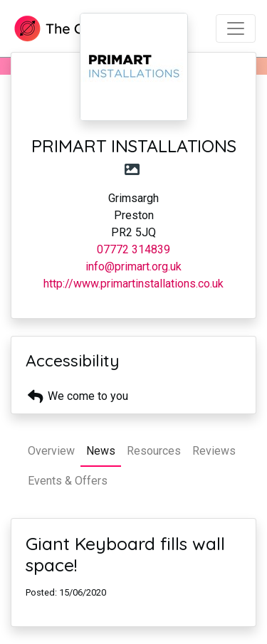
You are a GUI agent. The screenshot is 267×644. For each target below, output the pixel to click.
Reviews (214, 451)
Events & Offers (68, 481)
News (101, 451)
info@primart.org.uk (133, 266)
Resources (154, 451)
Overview (51, 451)
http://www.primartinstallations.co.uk (133, 284)
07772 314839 (133, 249)
